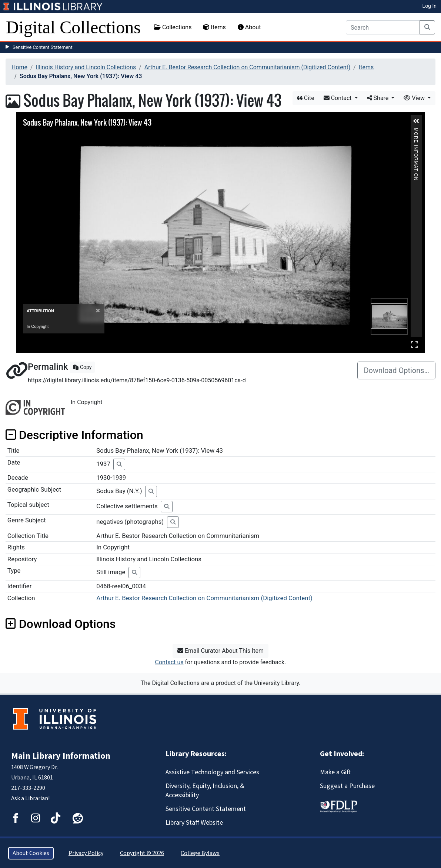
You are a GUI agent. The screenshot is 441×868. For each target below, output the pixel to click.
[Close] (98, 311)
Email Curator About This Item (220, 651)
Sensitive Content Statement (43, 47)
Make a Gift (335, 772)
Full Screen (414, 344)
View (415, 98)
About (249, 27)
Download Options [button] (61, 624)
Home (19, 67)
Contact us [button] (169, 662)
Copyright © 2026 (142, 853)
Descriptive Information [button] (74, 435)
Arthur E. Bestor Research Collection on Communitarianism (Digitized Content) (247, 67)
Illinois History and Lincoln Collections (86, 67)
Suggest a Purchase (347, 786)
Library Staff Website (194, 823)
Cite (306, 98)
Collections (173, 27)
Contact (338, 98)
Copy (82, 367)
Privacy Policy (86, 853)
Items (214, 27)
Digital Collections (73, 27)
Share (379, 98)
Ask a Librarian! (30, 798)
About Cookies (31, 853)
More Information (416, 131)
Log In (430, 6)
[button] (416, 121)
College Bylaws (200, 853)
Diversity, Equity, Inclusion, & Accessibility (205, 791)
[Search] (383, 27)
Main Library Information (61, 756)
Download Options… (396, 370)
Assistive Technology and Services (212, 772)
